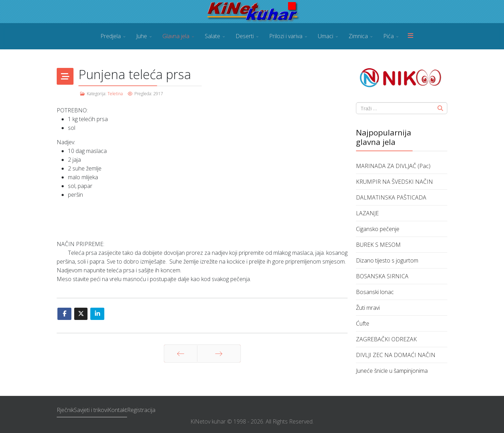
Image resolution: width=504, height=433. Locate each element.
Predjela (111, 36)
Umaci (325, 36)
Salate (212, 36)
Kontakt (117, 410)
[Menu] (411, 36)
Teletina (115, 94)
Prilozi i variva (286, 36)
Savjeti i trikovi (91, 410)
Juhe (142, 36)
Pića (388, 36)
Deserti (245, 36)
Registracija (141, 410)
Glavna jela (176, 36)
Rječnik (65, 410)
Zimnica (358, 36)
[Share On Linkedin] (97, 314)
